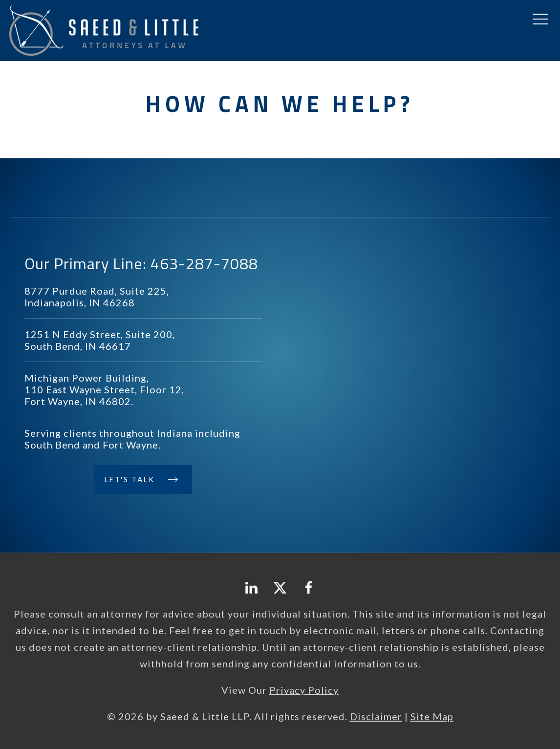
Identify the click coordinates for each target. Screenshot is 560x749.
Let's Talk (129, 479)
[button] (540, 20)
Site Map (432, 716)
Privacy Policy (304, 690)
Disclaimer (376, 716)
